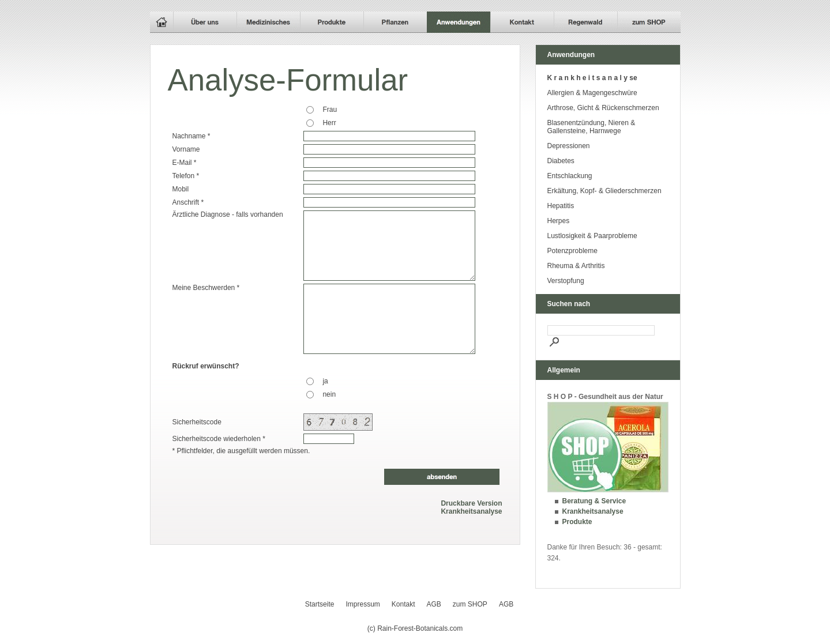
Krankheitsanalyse (471, 511)
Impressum (363, 604)
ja (325, 381)
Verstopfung (566, 281)
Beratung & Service (594, 501)
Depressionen (569, 146)
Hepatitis (561, 206)
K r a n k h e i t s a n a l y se (592, 78)
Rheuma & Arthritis (576, 266)
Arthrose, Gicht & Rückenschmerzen (603, 108)
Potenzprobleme (572, 251)
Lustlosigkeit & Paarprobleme (592, 236)
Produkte (577, 522)
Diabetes (561, 161)
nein (329, 394)
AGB (434, 604)
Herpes (559, 221)
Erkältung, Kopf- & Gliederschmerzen (604, 191)
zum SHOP (470, 604)
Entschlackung (570, 176)
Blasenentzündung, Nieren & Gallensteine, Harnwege (591, 127)
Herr (329, 123)
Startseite (320, 604)
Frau (330, 110)
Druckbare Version (471, 503)
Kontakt (403, 604)
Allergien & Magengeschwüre (592, 93)
